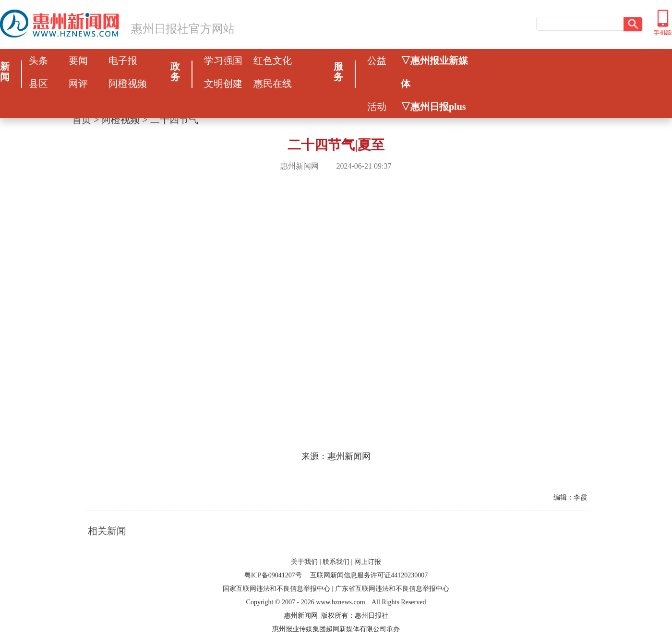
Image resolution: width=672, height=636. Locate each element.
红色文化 (273, 61)
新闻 (5, 72)
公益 (377, 61)
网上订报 (368, 562)
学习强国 (223, 61)
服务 (338, 72)
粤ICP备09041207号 (273, 575)
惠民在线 (273, 84)
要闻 (78, 61)
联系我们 (336, 562)
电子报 (123, 61)
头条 (38, 61)
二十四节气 (174, 120)
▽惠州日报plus (433, 107)
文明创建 (223, 84)
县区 (38, 84)
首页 (82, 120)
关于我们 (304, 562)
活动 (377, 107)
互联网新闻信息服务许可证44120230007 (369, 575)
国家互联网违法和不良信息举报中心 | (278, 589)
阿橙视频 (128, 84)
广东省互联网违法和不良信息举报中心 (392, 589)
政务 (175, 72)
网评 (78, 84)
